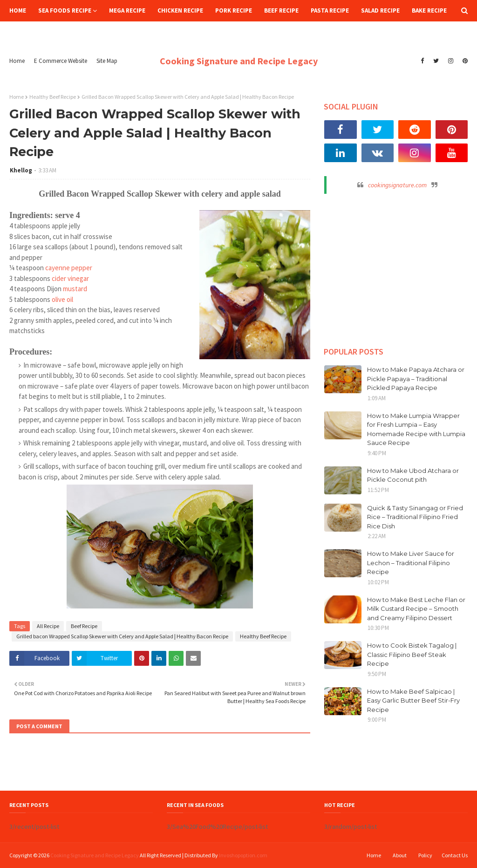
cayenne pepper (69, 268)
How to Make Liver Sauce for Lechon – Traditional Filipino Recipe (411, 563)
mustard (75, 289)
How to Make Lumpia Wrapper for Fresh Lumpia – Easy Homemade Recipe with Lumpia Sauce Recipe (416, 429)
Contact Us (455, 855)
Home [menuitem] (18, 10)
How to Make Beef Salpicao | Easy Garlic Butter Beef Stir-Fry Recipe (413, 701)
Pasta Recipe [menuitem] (330, 10)
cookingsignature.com (397, 185)
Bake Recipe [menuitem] (429, 10)
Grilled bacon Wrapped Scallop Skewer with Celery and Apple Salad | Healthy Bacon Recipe (122, 636)
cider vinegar (70, 278)
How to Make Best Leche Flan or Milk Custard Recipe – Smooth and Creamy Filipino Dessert (416, 609)
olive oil (62, 299)
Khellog (21, 170)
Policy (425, 855)
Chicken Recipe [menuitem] (180, 10)
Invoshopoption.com (243, 855)
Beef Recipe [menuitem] (281, 10)
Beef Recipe (84, 626)
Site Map (107, 61)
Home (17, 61)
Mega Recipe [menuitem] (127, 10)
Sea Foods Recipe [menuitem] (65, 10)
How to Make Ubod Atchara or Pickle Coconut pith (413, 475)
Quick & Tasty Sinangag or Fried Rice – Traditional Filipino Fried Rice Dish (415, 517)
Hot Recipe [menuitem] (32, 32)
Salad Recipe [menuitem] (380, 10)
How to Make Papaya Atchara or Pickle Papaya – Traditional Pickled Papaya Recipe (416, 379)
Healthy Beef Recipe (53, 97)
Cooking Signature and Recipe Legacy (239, 61)
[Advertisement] (396, 266)
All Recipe (48, 626)
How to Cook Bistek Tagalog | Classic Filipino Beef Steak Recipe (412, 654)
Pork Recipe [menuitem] (234, 10)
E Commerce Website (61, 61)
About (400, 855)
